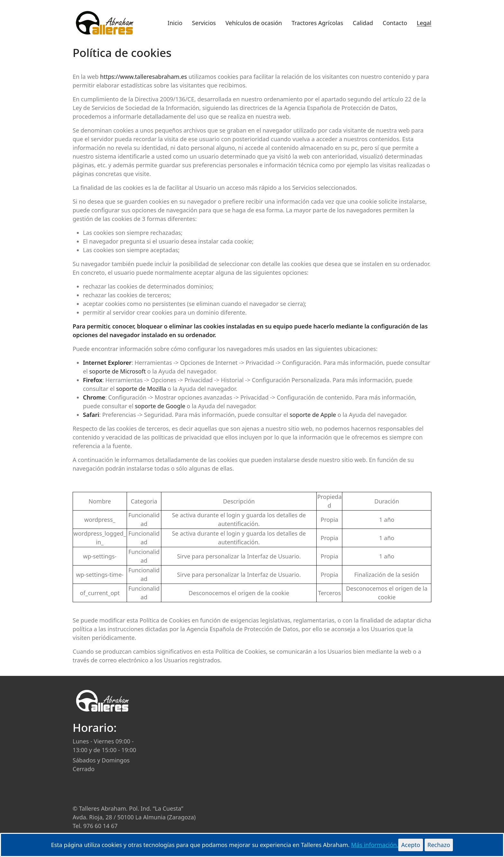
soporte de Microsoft (117, 371)
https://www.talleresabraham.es (143, 77)
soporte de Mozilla (141, 389)
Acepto (411, 845)
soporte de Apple (313, 415)
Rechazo (439, 845)
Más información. (375, 845)
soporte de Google (160, 406)
